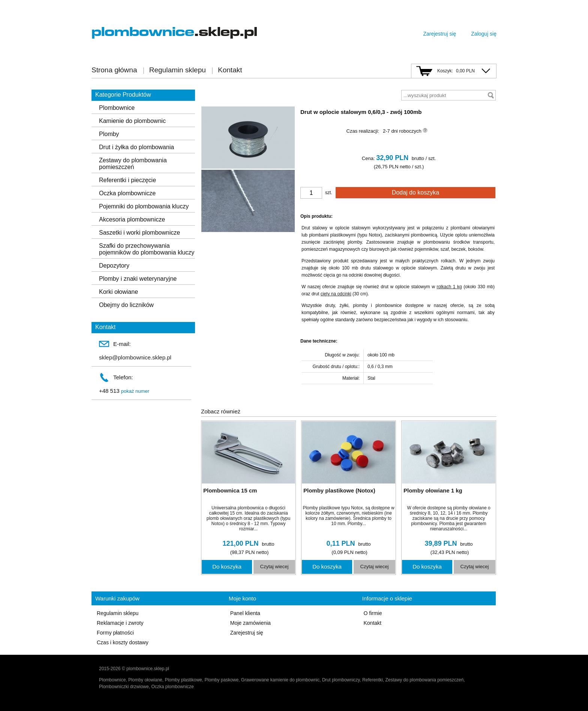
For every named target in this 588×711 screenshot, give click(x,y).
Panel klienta (245, 613)
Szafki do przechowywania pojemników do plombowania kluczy (147, 249)
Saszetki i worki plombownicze (139, 233)
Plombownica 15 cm (230, 490)
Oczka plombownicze (127, 193)
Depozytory (114, 266)
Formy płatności (115, 633)
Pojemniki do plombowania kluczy (144, 206)
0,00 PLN (465, 71)
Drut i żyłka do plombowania (136, 147)
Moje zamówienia (250, 623)
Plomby (109, 134)
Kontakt (230, 70)
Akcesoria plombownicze (132, 219)
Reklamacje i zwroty (120, 623)
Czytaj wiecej (274, 567)
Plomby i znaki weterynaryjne (138, 279)
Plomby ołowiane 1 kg (433, 490)
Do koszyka (227, 567)
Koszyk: (445, 71)
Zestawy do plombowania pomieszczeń (133, 164)
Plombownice (117, 108)
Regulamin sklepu (178, 70)
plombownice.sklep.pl (148, 669)
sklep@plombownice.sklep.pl (135, 357)
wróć (211, 95)
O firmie (373, 613)
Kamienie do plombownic (132, 121)
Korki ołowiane (118, 292)
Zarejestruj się (439, 34)
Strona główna (114, 70)
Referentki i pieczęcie (127, 180)
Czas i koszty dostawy (123, 642)
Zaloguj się (484, 34)
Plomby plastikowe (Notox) (339, 490)
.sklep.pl (174, 32)
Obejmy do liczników (126, 305)
